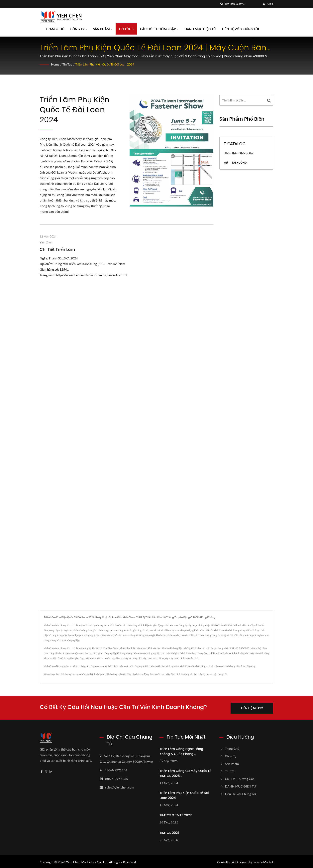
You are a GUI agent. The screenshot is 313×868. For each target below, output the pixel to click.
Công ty (79, 29)
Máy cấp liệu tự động (138, 674)
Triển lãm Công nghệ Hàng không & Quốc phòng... (181, 751)
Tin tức (126, 29)
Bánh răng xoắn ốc (116, 674)
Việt (270, 4)
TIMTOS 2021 (169, 832)
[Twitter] (46, 771)
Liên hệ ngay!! (254, 707)
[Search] (242, 4)
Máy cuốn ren (157, 674)
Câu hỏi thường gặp (159, 29)
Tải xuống (235, 163)
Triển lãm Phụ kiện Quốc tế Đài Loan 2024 (106, 64)
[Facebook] (42, 771)
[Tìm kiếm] (222, 4)
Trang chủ (55, 29)
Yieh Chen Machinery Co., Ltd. (87, 861)
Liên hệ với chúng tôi (240, 29)
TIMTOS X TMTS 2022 (176, 815)
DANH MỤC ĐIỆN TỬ (200, 29)
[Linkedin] (51, 771)
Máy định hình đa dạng (177, 674)
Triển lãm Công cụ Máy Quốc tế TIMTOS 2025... (185, 773)
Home (55, 64)
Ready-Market (263, 861)
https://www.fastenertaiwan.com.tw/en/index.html (92, 275)
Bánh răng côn (98, 674)
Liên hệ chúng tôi (218, 674)
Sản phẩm (103, 29)
